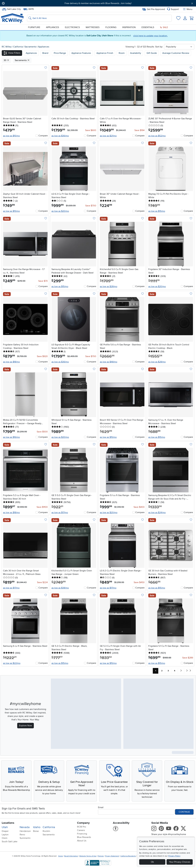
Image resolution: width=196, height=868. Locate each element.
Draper (5, 831)
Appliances (52, 27)
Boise (36, 831)
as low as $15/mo (11, 136)
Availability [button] (136, 53)
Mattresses (93, 27)
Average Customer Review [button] (176, 53)
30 (6, 60)
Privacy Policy (174, 856)
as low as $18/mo (11, 362)
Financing (82, 834)
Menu (187, 9)
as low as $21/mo (108, 136)
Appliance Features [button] (81, 53)
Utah (5, 827)
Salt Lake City (11, 9)
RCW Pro (82, 827)
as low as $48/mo (109, 362)
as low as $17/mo (60, 513)
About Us (82, 841)
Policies (101, 856)
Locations (8, 823)
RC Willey (7, 47)
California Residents (128, 856)
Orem (5, 838)
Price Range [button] (60, 53)
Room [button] (122, 53)
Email (101, 807)
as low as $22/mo (12, 663)
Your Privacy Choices (180, 862)
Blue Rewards (84, 837)
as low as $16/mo (11, 437)
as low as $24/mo (157, 513)
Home (60, 856)
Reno (22, 835)
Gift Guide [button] (152, 53)
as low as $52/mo (157, 136)
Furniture (34, 27)
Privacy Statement (112, 856)
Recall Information (71, 856)
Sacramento (31, 47)
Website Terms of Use (88, 856)
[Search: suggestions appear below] (99, 18)
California (18, 47)
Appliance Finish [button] (105, 53)
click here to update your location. (150, 36)
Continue (184, 812)
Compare (43, 136)
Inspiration (129, 27)
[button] (12, 53)
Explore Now (26, 726)
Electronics (72, 27)
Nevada (25, 827)
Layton (5, 835)
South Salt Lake (10, 842)
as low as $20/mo (60, 211)
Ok (152, 862)
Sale (164, 27)
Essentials (148, 27)
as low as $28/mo (109, 286)
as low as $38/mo (60, 588)
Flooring (111, 27)
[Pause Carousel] (3, 3)
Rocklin (46, 831)
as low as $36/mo (60, 136)
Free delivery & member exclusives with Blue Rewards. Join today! (98, 3)
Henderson (25, 831)
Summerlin (25, 838)
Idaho (37, 827)
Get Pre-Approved (154, 9)
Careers (81, 830)
